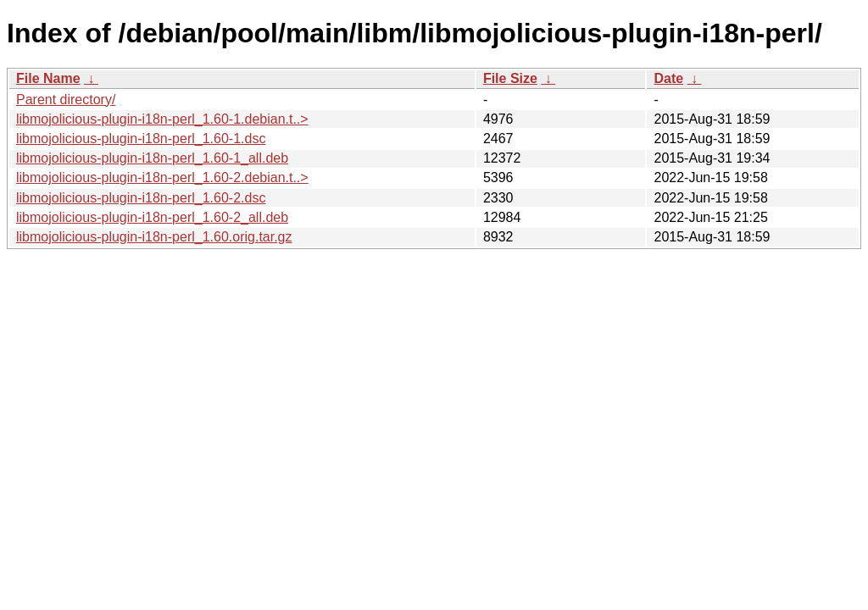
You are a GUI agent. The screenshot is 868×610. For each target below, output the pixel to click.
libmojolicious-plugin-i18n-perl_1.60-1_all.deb (152, 158)
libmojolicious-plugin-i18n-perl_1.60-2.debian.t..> (162, 177)
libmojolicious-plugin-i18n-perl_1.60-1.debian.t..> (162, 119)
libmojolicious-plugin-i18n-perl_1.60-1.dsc (141, 139)
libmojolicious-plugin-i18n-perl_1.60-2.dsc (141, 198)
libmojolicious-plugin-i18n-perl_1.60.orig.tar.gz (154, 237)
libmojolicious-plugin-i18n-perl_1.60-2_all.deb (152, 217)
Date (668, 78)
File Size (510, 78)
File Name (48, 78)
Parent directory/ (66, 100)
